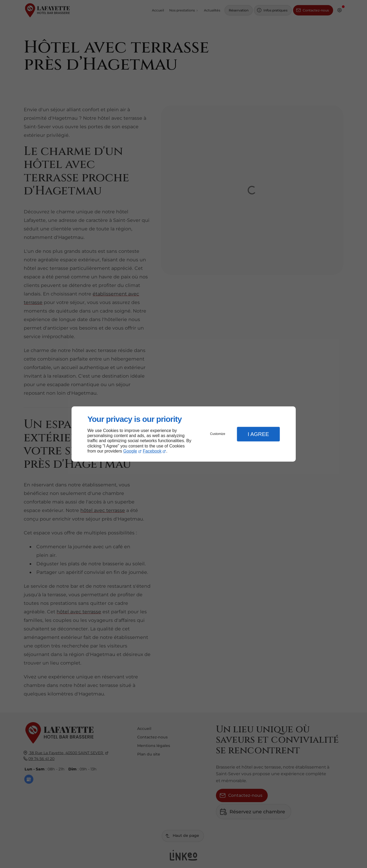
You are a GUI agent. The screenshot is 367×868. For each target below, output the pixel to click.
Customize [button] (218, 434)
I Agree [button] (258, 434)
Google (130, 451)
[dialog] (184, 434)
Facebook (152, 451)
